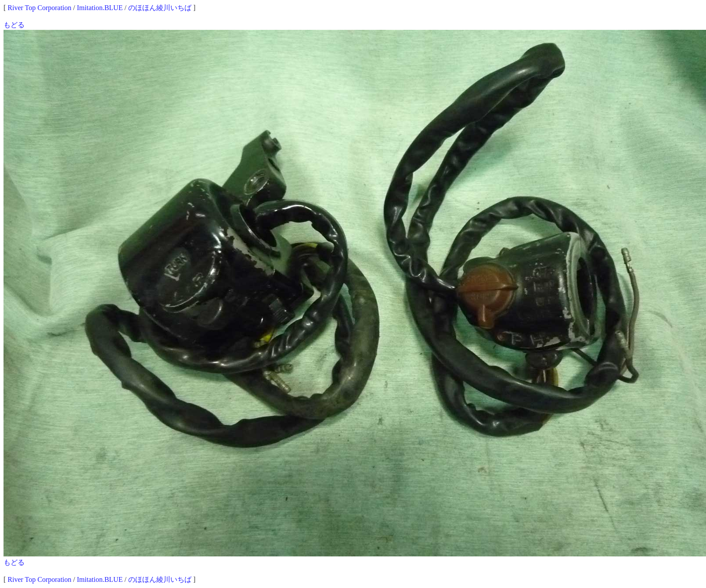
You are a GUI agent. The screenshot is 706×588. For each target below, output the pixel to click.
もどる (14, 25)
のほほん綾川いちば (160, 8)
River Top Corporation (39, 8)
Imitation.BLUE (100, 8)
